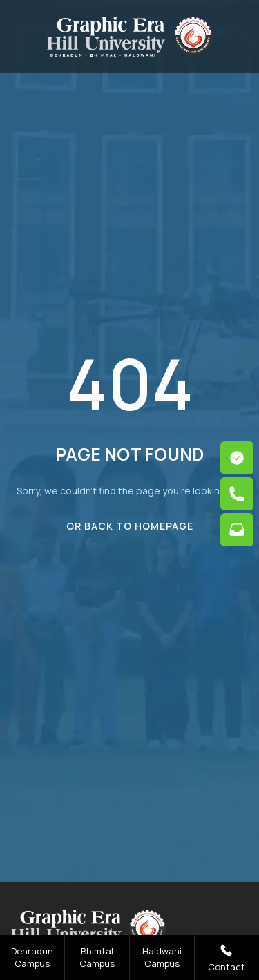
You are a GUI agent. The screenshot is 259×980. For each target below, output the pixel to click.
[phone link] (237, 494)
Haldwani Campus (162, 957)
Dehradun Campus (32, 957)
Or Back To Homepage (130, 526)
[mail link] (237, 530)
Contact (227, 958)
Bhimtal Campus (97, 957)
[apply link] (237, 458)
